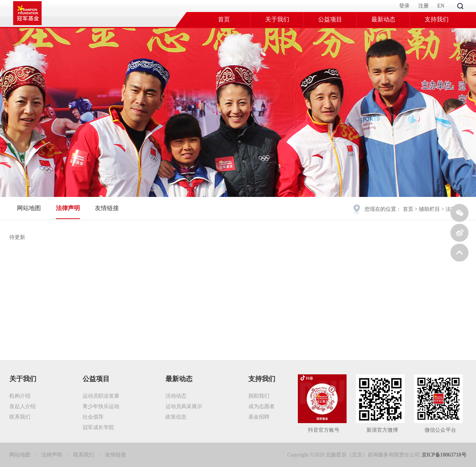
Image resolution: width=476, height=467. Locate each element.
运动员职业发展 (101, 396)
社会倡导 (93, 417)
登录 (404, 6)
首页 (224, 19)
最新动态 (383, 19)
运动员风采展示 (184, 406)
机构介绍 (20, 396)
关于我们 (277, 19)
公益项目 (330, 19)
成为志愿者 (261, 406)
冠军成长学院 (98, 427)
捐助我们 (259, 396)
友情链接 (107, 208)
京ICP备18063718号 (444, 455)
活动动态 (176, 396)
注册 (423, 6)
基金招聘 (259, 417)
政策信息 (176, 417)
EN (441, 6)
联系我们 (20, 417)
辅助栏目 (429, 209)
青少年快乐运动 (101, 406)
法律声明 (68, 208)
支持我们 (437, 19)
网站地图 (29, 208)
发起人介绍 (23, 406)
